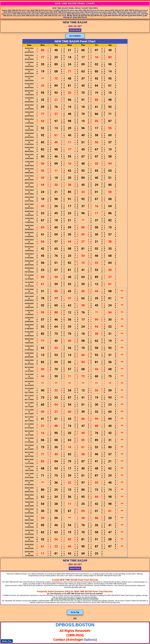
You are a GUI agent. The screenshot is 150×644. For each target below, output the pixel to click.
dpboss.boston (75, 625)
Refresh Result (75, 30)
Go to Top (75, 612)
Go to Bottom (75, 36)
